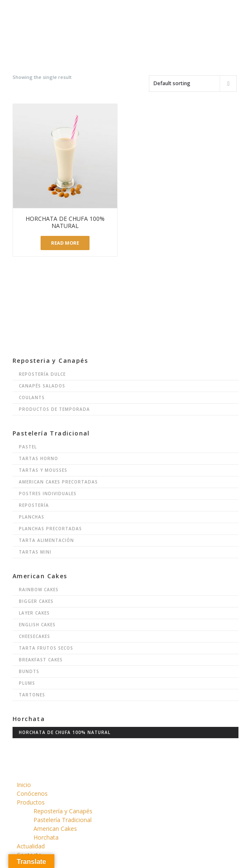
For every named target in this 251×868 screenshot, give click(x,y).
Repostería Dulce (42, 374)
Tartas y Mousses (43, 470)
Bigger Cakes (36, 601)
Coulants (32, 397)
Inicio (24, 785)
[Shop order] (193, 84)
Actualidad (31, 846)
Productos (31, 802)
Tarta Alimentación (46, 540)
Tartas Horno (38, 458)
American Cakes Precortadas (58, 482)
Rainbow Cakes (39, 590)
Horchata (46, 837)
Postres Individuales (48, 493)
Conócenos (32, 793)
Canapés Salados (42, 386)
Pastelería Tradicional (63, 820)
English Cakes (37, 625)
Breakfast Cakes (41, 660)
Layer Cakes (34, 613)
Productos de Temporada (54, 409)
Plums (27, 683)
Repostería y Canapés (63, 811)
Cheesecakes (35, 636)
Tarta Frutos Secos (46, 648)
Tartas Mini (35, 552)
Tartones (32, 695)
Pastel (28, 447)
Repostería (34, 505)
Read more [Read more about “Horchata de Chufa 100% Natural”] (65, 243)
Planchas (32, 517)
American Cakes (55, 829)
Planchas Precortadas (50, 529)
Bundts (29, 671)
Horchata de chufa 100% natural (65, 732)
